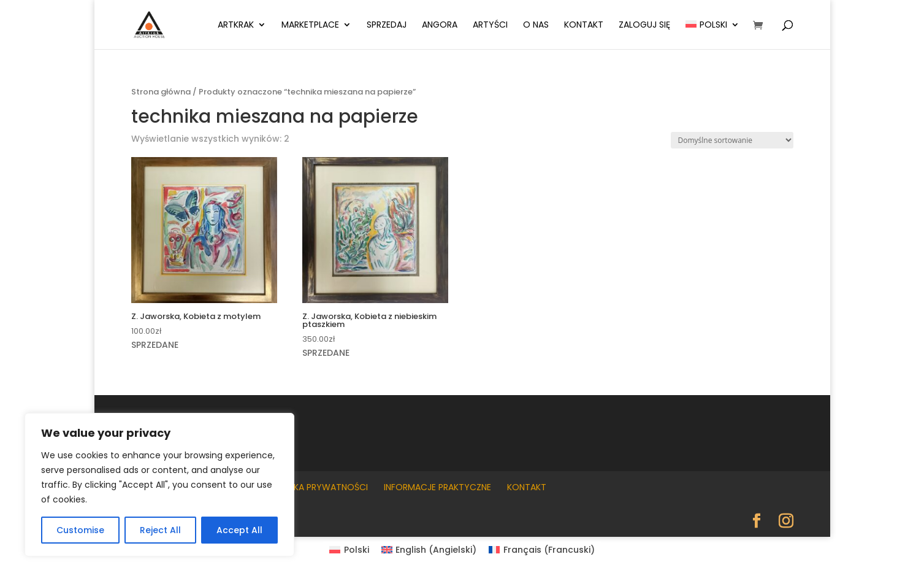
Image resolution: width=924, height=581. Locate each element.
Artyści (490, 25)
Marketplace (310, 25)
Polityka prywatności (316, 487)
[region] (159, 485)
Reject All (160, 530)
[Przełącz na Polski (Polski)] (349, 550)
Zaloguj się (644, 25)
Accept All (239, 530)
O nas (536, 25)
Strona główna (161, 92)
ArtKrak (236, 25)
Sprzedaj (387, 25)
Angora (440, 25)
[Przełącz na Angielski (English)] (429, 550)
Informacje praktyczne (437, 487)
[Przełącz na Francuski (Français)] (542, 550)
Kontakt (584, 25)
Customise (80, 530)
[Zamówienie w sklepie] (732, 140)
